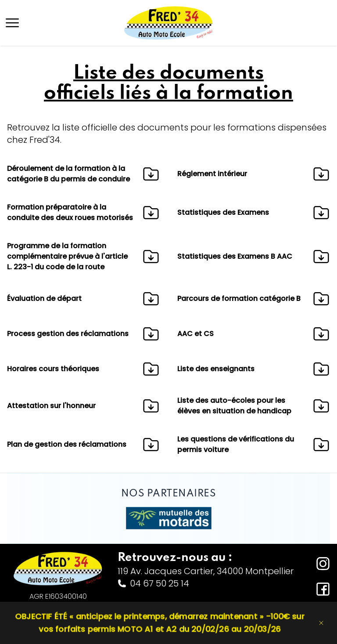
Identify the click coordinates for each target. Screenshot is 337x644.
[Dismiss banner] (321, 623)
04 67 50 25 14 (153, 583)
